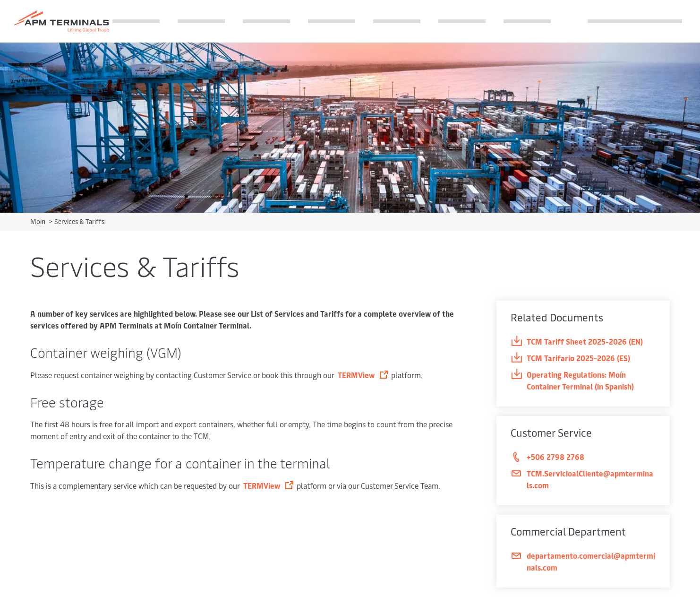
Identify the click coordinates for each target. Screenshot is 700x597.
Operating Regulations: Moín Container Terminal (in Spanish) (572, 380)
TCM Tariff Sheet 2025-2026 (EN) (577, 342)
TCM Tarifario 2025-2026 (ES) (570, 358)
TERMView (357, 375)
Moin (38, 221)
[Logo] (61, 22)
